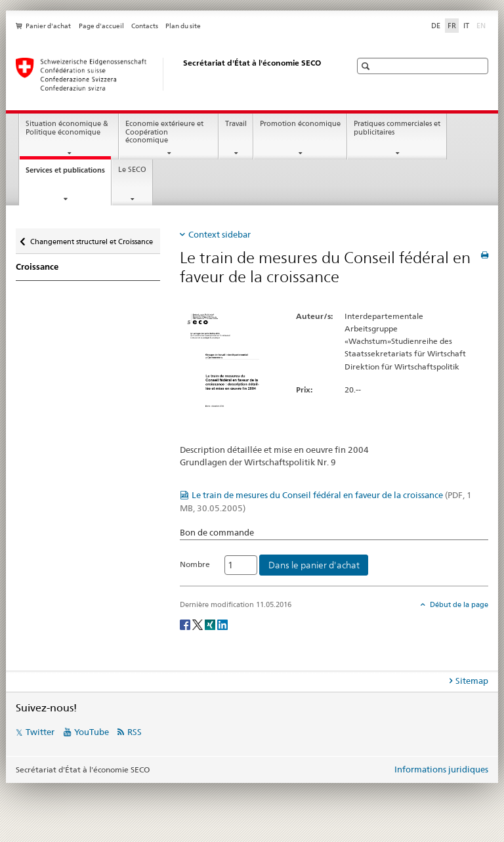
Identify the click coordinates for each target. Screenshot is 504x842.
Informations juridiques (441, 769)
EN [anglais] (482, 25)
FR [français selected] (452, 26)
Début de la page (458, 604)
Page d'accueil (101, 26)
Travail (236, 124)
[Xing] (211, 624)
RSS (135, 732)
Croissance (37, 267)
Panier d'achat (48, 26)
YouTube (92, 732)
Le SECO (132, 170)
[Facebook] (186, 624)
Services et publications (68, 174)
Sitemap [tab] (472, 681)
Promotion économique (300, 124)
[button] (367, 66)
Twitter (40, 732)
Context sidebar (220, 234)
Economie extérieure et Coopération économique (164, 132)
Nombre (195, 564)
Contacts (145, 26)
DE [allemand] (436, 26)
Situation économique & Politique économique (67, 128)
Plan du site (183, 26)
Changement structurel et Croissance (91, 239)
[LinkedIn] (222, 624)
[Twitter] (199, 624)
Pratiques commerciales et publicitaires (397, 128)
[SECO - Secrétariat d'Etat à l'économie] (170, 74)
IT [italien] (466, 26)
